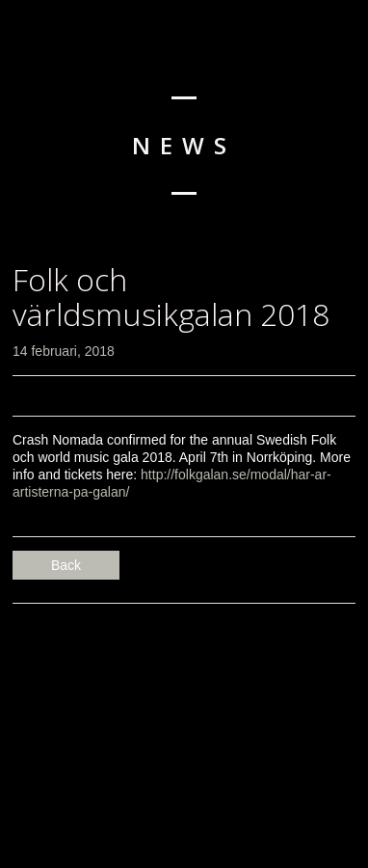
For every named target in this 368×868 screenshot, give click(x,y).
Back (66, 565)
